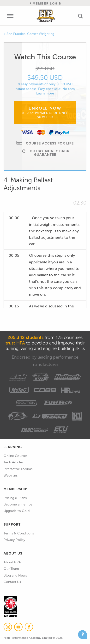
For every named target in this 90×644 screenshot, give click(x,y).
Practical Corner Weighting (34, 34)
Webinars (11, 475)
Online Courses (15, 456)
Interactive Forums (18, 469)
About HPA (12, 562)
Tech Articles (14, 462)
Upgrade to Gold (17, 511)
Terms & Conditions (19, 533)
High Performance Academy (46, 16)
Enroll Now (45, 112)
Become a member (19, 504)
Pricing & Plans (15, 498)
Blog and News (15, 575)
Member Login (46, 3)
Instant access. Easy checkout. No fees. (45, 89)
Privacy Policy (14, 540)
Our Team (11, 569)
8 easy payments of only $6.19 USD (45, 84)
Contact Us (12, 582)
